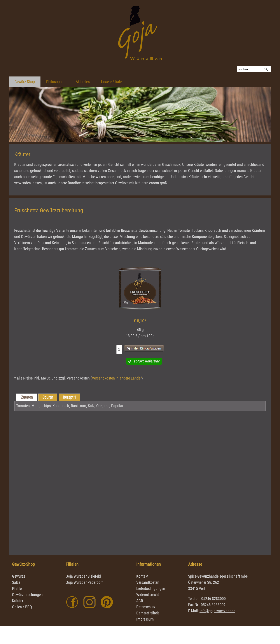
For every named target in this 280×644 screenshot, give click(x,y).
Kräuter (18, 601)
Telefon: (207, 599)
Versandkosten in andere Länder (117, 378)
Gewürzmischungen (27, 595)
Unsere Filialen (112, 82)
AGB (140, 601)
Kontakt (142, 576)
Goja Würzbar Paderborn (85, 582)
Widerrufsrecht (148, 595)
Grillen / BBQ (22, 607)
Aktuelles (83, 82)
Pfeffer (17, 588)
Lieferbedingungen (151, 588)
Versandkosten (148, 582)
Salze (16, 582)
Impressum (145, 619)
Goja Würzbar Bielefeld (83, 576)
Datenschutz (146, 607)
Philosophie (55, 82)
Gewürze (19, 576)
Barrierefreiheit (148, 613)
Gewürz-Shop (25, 82)
